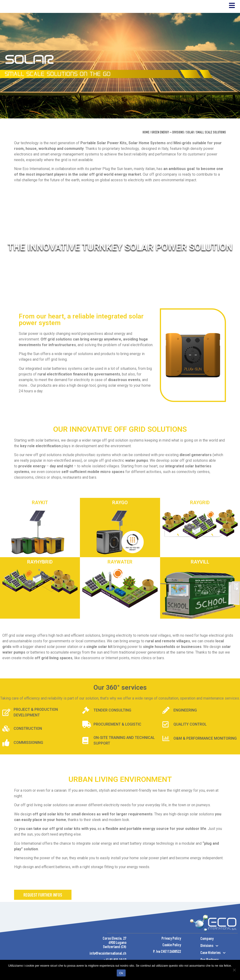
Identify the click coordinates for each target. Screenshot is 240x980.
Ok (121, 973)
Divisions (209, 957)
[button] (43, 905)
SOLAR (190, 143)
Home (146, 143)
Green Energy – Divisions (168, 143)
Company (207, 950)
